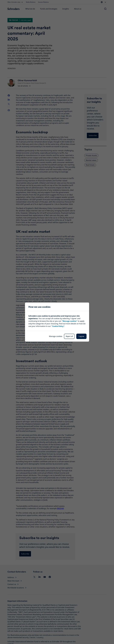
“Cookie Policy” (58, 326)
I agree (81, 336)
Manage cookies (56, 336)
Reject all (69, 336)
